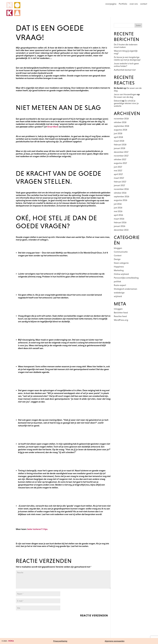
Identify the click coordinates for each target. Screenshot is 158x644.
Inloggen (118, 309)
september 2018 (122, 126)
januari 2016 (120, 226)
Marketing (119, 270)
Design (117, 259)
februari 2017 (120, 182)
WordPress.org (121, 320)
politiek (117, 281)
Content (118, 256)
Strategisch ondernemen (125, 289)
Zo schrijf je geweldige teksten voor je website (126, 103)
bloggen (118, 248)
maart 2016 (119, 219)
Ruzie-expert (120, 285)
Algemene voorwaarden (115, 641)
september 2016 (122, 196)
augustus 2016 (121, 200)
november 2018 (121, 119)
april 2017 (118, 174)
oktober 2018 (120, 122)
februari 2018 (120, 145)
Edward (118, 101)
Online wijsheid (121, 274)
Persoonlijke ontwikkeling (126, 278)
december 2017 (121, 152)
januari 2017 (119, 185)
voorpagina (111, 4)
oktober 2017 (120, 159)
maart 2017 (119, 178)
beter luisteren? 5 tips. (38, 529)
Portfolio (123, 4)
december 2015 (121, 230)
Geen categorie (121, 263)
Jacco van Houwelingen (125, 94)
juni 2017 (118, 167)
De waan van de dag (123, 97)
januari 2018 (120, 148)
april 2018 (118, 137)
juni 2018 (118, 133)
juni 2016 (118, 208)
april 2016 (118, 215)
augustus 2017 (120, 163)
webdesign (119, 293)
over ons (134, 4)
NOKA (11, 641)
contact (144, 4)
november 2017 (121, 156)
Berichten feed (121, 313)
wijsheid (118, 296)
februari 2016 (120, 222)
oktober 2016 (120, 193)
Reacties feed (120, 316)
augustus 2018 (121, 130)
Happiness (119, 267)
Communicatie (121, 252)
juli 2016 (118, 204)
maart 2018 (119, 141)
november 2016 (121, 189)
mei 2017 (118, 171)
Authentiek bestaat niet (125, 70)
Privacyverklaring (60, 641)
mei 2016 (118, 211)
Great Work (53, 127)
